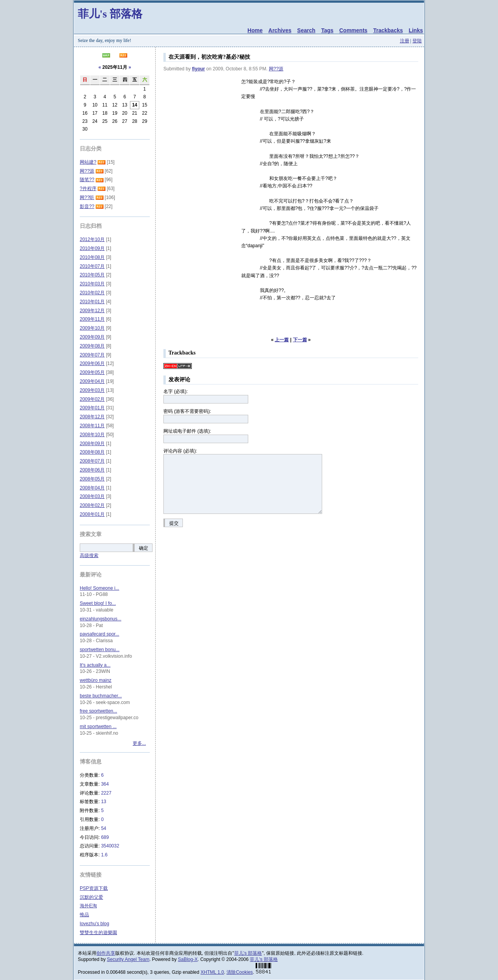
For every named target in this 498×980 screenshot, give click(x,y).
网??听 (87, 197)
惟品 (84, 915)
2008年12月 (92, 417)
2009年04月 (92, 381)
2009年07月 (92, 355)
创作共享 (106, 953)
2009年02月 (92, 399)
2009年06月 (92, 363)
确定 (144, 548)
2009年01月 (92, 408)
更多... (139, 743)
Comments (353, 30)
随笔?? (87, 180)
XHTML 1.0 (212, 972)
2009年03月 (92, 390)
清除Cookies (239, 972)
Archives (280, 30)
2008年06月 (92, 470)
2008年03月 (92, 496)
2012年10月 (92, 239)
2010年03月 (92, 284)
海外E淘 (88, 906)
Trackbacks (388, 30)
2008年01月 (92, 514)
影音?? (87, 206)
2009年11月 (92, 319)
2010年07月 (92, 266)
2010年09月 (92, 248)
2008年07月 (92, 461)
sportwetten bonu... (100, 650)
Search (306, 30)
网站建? (88, 162)
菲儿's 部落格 (110, 14)
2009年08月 (92, 346)
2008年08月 (92, 452)
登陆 (417, 41)
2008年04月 (92, 488)
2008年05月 (92, 479)
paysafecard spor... (99, 634)
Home (255, 30)
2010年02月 (92, 293)
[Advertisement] (202, 117)
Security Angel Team (128, 959)
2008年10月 (92, 435)
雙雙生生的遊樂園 (98, 933)
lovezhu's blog (95, 924)
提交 (174, 523)
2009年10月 (92, 328)
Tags (327, 30)
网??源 (276, 69)
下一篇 (300, 340)
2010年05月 (92, 275)
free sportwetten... (98, 711)
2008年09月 (92, 444)
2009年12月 (92, 311)
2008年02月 (92, 505)
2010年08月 (92, 257)
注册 (405, 41)
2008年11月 (92, 426)
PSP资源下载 (94, 888)
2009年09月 (92, 337)
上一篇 (282, 340)
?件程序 (88, 189)
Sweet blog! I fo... (98, 603)
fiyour (198, 69)
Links (416, 30)
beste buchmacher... (101, 696)
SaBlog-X (188, 959)
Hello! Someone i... (99, 588)
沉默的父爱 (91, 897)
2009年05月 (92, 372)
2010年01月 (92, 302)
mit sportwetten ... (98, 727)
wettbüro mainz (96, 680)
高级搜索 (89, 556)
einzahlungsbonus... (101, 619)
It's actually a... (95, 665)
